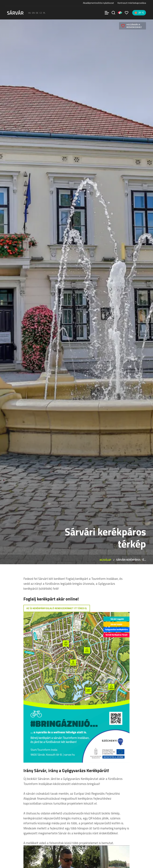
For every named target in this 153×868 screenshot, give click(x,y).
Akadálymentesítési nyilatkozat (98, 3)
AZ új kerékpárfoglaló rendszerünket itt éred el (57, 608)
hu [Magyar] (30, 13)
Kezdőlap (105, 560)
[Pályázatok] (120, 13)
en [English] (33, 13)
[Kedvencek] (127, 13)
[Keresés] (113, 13)
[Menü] (107, 13)
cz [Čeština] (41, 13)
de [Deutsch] (37, 13)
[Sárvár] (15, 12)
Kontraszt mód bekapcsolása (132, 3)
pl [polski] (44, 13)
